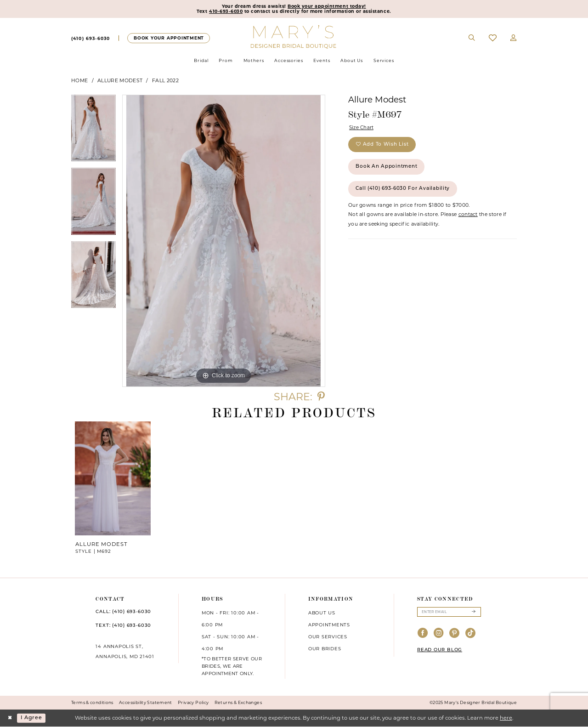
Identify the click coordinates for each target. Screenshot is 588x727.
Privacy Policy (193, 703)
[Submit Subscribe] (473, 612)
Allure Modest (120, 81)
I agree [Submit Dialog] (32, 718)
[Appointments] (168, 38)
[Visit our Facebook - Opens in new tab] (423, 634)
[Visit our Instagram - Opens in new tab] (439, 634)
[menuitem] (90, 39)
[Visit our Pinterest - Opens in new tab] (455, 634)
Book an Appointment (387, 168)
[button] (514, 39)
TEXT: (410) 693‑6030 (123, 626)
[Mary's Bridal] (294, 37)
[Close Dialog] (10, 718)
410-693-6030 (226, 12)
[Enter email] (449, 612)
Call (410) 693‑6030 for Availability (405, 191)
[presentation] (113, 479)
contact (468, 218)
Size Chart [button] (362, 128)
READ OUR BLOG (440, 651)
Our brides (325, 649)
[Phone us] (90, 39)
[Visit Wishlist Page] (493, 38)
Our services (328, 637)
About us (322, 613)
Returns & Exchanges (238, 703)
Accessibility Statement (146, 703)
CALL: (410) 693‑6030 (123, 612)
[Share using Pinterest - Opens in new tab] (321, 397)
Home (79, 81)
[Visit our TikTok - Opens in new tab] (471, 634)
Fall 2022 (165, 81)
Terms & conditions (92, 703)
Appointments (329, 625)
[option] (93, 132)
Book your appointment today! (327, 6)
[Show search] (472, 39)
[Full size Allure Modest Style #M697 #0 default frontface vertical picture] (224, 241)
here (506, 718)
